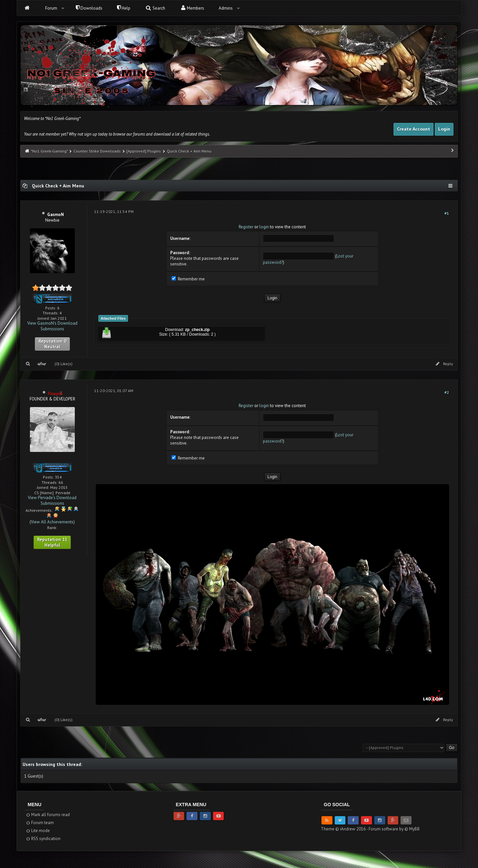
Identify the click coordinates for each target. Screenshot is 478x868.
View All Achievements (52, 522)
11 (65, 540)
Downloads (89, 8)
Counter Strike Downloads (97, 151)
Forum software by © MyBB (394, 829)
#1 (447, 213)
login (264, 227)
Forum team (40, 823)
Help (124, 8)
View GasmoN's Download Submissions (52, 326)
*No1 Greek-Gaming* (49, 151)
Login (444, 129)
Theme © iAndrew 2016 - (345, 829)
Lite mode (38, 831)
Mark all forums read (48, 815)
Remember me (188, 279)
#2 (447, 392)
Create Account (414, 129)
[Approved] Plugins (144, 151)
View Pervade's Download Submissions (52, 500)
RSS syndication (43, 839)
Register (246, 227)
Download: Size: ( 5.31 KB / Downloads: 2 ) (158, 333)
